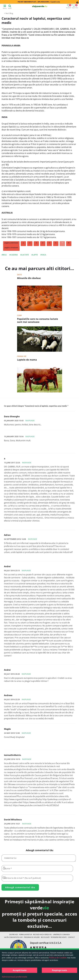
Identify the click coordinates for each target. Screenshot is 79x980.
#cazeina (14, 255)
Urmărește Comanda (61, 936)
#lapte (35, 255)
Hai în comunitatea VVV (13, 938)
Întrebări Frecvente (59, 938)
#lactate (25, 255)
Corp (19, 315)
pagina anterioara (11, 243)
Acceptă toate (20, 970)
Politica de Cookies (58, 958)
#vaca (43, 255)
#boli (4, 255)
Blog (11, 13)
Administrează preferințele (14, 977)
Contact (71, 938)
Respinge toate (59, 970)
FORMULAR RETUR (25, 936)
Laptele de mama (27, 360)
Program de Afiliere (32, 938)
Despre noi (13, 936)
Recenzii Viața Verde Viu (42, 936)
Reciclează (45, 938)
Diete (19, 275)
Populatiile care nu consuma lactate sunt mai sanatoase (38, 320)
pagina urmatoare (11, 248)
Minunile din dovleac (29, 278)
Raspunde (30, 421)
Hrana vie (22, 356)
